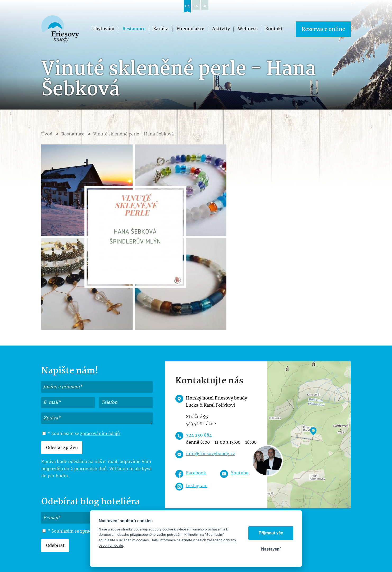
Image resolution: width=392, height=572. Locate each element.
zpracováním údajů (100, 434)
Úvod (47, 134)
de (205, 6)
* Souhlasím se (81, 434)
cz (187, 6)
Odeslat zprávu (62, 448)
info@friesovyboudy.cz (210, 454)
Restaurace (73, 134)
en (196, 6)
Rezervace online (323, 29)
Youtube (240, 473)
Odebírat (55, 546)
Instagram (197, 486)
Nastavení (271, 549)
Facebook (196, 473)
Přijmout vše (271, 533)
